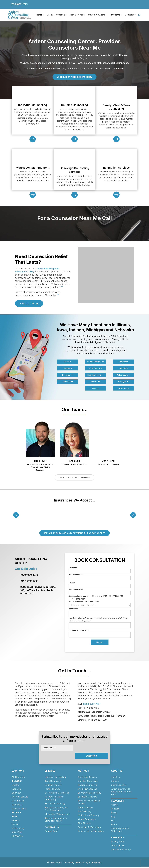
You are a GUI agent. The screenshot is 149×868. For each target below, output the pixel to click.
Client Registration (56, 15)
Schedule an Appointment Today (74, 77)
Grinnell (122, 368)
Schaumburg (94, 368)
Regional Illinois (94, 375)
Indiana (94, 382)
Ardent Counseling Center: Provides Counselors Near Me (74, 44)
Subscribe (91, 757)
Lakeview (66, 382)
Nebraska (122, 388)
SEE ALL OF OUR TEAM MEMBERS (74, 478)
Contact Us (130, 15)
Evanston (66, 375)
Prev (16, 515)
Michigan (122, 382)
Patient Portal (76, 15)
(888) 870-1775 (19, 4)
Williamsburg (122, 375)
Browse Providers (96, 15)
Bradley (66, 368)
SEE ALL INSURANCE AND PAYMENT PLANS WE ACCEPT (74, 534)
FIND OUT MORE (29, 304)
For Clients (115, 15)
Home (39, 15)
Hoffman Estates (94, 362)
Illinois (66, 362)
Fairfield (122, 362)
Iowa (94, 388)
